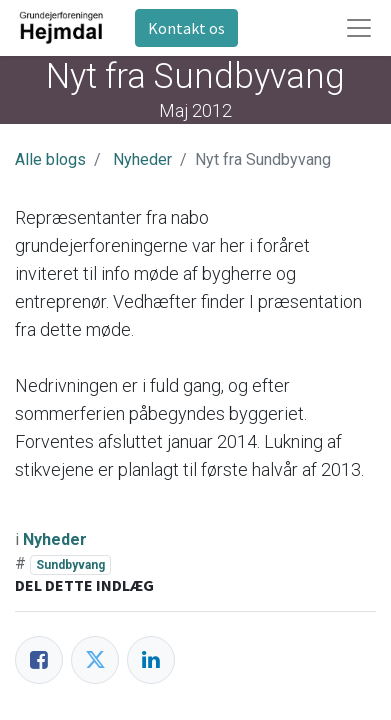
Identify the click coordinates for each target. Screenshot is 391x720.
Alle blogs (50, 159)
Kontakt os (186, 28)
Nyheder (142, 159)
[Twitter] (95, 660)
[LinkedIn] (151, 660)
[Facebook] (39, 660)
